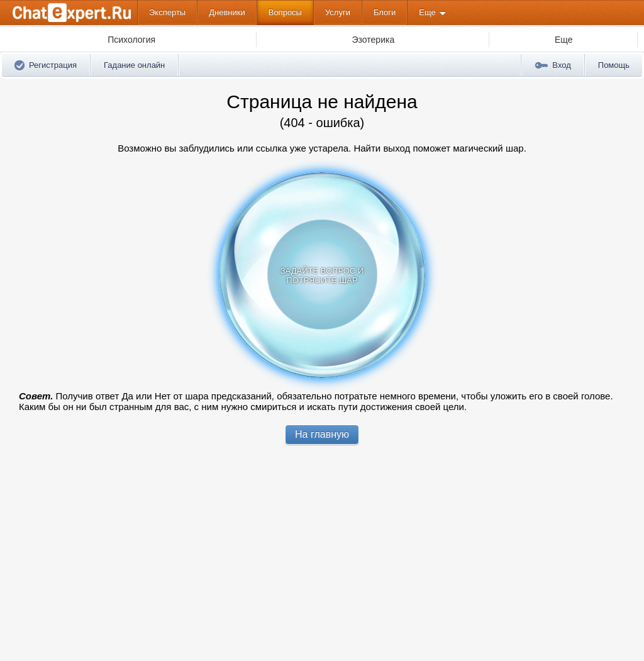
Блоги (385, 12)
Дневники (227, 12)
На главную (322, 434)
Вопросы (285, 12)
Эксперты (167, 12)
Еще (427, 12)
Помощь (614, 65)
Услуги (338, 12)
